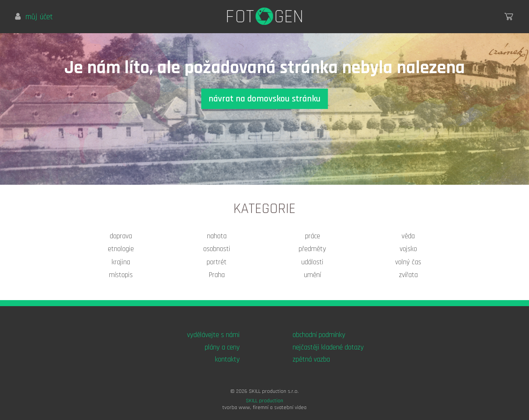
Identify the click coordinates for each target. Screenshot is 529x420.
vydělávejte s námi (213, 335)
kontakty (227, 359)
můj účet (34, 17)
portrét (217, 262)
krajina (121, 262)
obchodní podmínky (319, 335)
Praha (217, 275)
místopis (121, 275)
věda (408, 236)
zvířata (408, 275)
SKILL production (264, 401)
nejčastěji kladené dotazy (328, 347)
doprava (121, 236)
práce (313, 236)
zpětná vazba (311, 359)
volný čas (408, 262)
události (312, 262)
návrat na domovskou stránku (264, 99)
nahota (217, 236)
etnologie (121, 249)
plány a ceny (222, 347)
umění (312, 275)
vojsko (408, 249)
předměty (312, 249)
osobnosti (217, 249)
